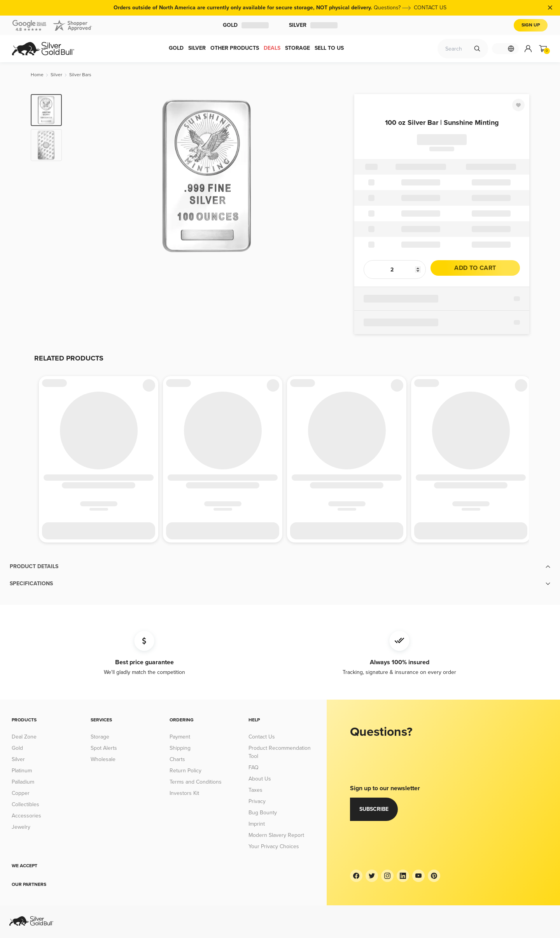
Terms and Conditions (196, 782)
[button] (280, 567)
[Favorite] (518, 105)
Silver (313, 25)
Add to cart (475, 268)
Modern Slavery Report (276, 835)
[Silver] (56, 75)
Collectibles (25, 804)
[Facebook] (356, 876)
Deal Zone (24, 737)
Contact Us (262, 737)
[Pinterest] (434, 876)
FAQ (254, 767)
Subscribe (374, 809)
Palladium (23, 782)
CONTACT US (430, 8)
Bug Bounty (263, 813)
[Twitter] (372, 876)
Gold (246, 25)
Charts (177, 759)
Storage (100, 737)
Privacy (257, 801)
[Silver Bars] (80, 75)
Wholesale (103, 759)
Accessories (26, 816)
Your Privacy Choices (274, 846)
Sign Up (531, 25)
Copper (21, 793)
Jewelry (21, 827)
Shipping (180, 748)
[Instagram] (387, 876)
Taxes (255, 790)
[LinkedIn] (403, 876)
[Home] (37, 75)
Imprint (257, 824)
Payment (180, 737)
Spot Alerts (104, 748)
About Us (260, 779)
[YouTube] (418, 876)
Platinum (22, 771)
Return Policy (185, 771)
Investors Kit (184, 793)
